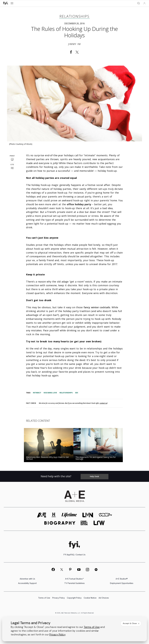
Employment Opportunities (122, 583)
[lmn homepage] (88, 515)
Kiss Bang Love (50, 393)
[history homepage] (54, 515)
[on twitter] (62, 570)
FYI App (67, 555)
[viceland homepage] (105, 515)
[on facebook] (53, 570)
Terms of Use (44, 598)
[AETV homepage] (42, 515)
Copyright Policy (74, 598)
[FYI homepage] (74, 545)
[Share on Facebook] (71, 52)
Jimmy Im (74, 44)
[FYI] (6, 3)
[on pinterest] (70, 570)
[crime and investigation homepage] (84, 523)
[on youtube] (79, 570)
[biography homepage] (60, 523)
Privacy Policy (59, 598)
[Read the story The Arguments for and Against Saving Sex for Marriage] (99, 445)
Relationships (74, 16)
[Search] (139, 3)
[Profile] (144, 3)
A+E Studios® (122, 579)
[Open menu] (12, 3)
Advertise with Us (27, 579)
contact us (103, 403)
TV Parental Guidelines (74, 583)
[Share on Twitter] (78, 52)
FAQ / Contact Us (78, 555)
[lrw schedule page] (99, 523)
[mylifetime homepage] (69, 515)
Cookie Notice (90, 598)
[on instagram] (87, 570)
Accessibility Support (27, 583)
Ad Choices (104, 598)
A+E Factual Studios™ (74, 579)
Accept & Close (131, 623)
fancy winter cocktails (97, 307)
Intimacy (37, 393)
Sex (77, 393)
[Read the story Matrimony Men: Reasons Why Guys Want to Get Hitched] (50, 445)
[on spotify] (96, 570)
